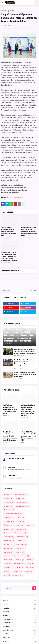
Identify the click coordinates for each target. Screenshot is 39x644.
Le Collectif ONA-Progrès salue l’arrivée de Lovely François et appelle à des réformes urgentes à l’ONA (28, 436)
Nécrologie (19, 564)
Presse (19, 567)
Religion (30, 567)
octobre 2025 (19, 627)
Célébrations (22, 502)
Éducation (21, 529)
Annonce (20, 498)
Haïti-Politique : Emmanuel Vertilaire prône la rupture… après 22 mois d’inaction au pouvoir (10, 409)
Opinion (30, 564)
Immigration (9, 541)
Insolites (20, 552)
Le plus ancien (32, 290)
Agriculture (8, 498)
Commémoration (22, 506)
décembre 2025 (19, 619)
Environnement (21, 533)
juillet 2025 (19, 638)
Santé (7, 571)
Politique (8, 567)
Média (30, 560)
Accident (8, 495)
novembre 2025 (19, 623)
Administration (21, 495)
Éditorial (30, 525)
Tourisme (17, 575)
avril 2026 (19, 604)
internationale (23, 556)
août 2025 (19, 634)
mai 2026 (19, 601)
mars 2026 (19, 608)
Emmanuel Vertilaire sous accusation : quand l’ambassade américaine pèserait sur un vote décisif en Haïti (29, 232)
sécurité (18, 571)
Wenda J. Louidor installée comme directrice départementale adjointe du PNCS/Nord (25, 375)
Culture (21, 518)
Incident (8, 544)
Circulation (8, 506)
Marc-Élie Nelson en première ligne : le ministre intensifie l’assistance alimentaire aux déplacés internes (10, 436)
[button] (2, 3)
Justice (8, 560)
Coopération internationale (13, 514)
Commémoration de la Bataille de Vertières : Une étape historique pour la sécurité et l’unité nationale (25, 351)
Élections (8, 533)
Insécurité (20, 548)
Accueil (3, 11)
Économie (8, 525)
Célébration (9, 502)
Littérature (19, 560)
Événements (9, 537)
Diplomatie (11, 11)
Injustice (8, 548)
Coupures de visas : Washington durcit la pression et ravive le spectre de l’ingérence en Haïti (9, 232)
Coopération (9, 510)
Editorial (19, 525)
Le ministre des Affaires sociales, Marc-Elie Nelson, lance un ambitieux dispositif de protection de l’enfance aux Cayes (28, 410)
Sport (7, 575)
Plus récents (6, 290)
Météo (7, 564)
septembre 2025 (19, 630)
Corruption (9, 518)
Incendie (21, 541)
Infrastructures (21, 544)
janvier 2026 (19, 616)
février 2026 (19, 612)
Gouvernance (23, 537)
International (17, 197)
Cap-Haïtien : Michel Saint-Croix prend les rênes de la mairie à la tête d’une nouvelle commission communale (24, 363)
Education (9, 529)
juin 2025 (19, 641)
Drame (20, 521)
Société (29, 571)
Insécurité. (8, 552)
